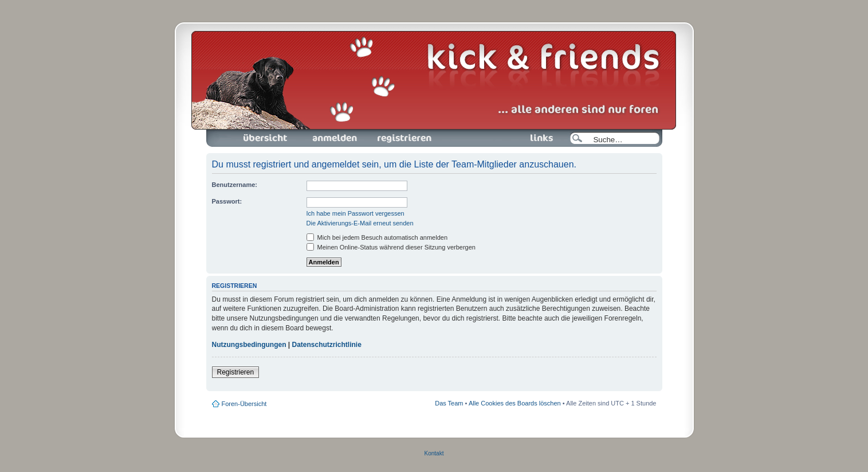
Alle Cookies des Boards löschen (515, 403)
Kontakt (434, 453)
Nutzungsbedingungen (249, 345)
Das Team (449, 403)
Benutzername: (235, 185)
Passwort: (227, 201)
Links (537, 138)
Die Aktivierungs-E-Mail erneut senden (360, 223)
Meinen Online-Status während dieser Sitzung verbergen (391, 247)
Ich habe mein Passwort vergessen (356, 213)
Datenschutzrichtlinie (327, 345)
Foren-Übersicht (266, 138)
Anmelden (335, 138)
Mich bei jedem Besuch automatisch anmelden (377, 237)
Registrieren (403, 138)
